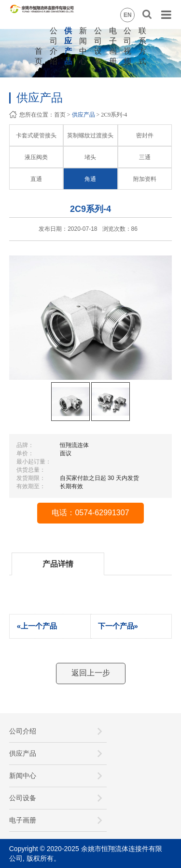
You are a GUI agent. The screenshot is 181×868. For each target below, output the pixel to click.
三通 (145, 157)
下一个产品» (118, 626)
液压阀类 (36, 157)
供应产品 (84, 115)
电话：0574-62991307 (90, 513)
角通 (90, 179)
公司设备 (23, 798)
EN (128, 15)
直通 (36, 179)
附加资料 (145, 179)
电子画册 (23, 820)
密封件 (145, 135)
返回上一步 (91, 673)
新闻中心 (23, 776)
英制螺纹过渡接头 (90, 135)
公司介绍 (23, 731)
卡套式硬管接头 (36, 135)
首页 (60, 115)
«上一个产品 (37, 626)
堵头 (90, 157)
